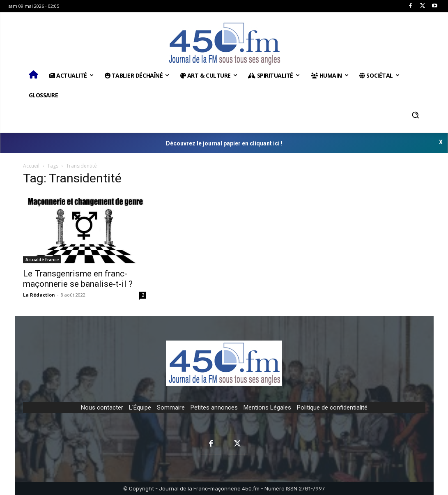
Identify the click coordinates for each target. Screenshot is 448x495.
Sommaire (171, 408)
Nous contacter (102, 408)
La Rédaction (39, 295)
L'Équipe (140, 408)
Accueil (31, 166)
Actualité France (42, 260)
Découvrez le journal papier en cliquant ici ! (224, 143)
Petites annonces (214, 408)
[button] (416, 115)
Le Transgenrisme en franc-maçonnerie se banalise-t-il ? (78, 279)
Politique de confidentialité (332, 408)
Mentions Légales (267, 408)
